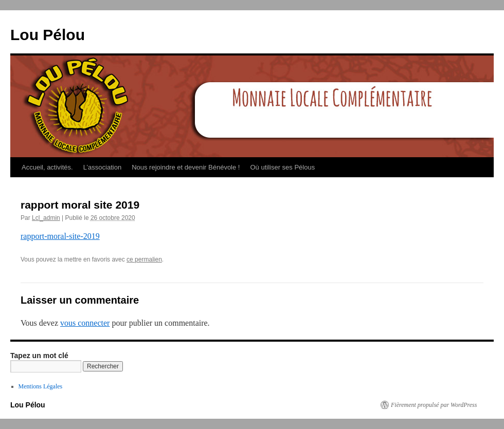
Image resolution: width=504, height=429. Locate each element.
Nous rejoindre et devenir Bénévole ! (186, 167)
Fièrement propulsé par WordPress (434, 405)
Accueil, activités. (47, 167)
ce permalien (144, 259)
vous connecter (85, 323)
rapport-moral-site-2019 (60, 236)
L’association (102, 167)
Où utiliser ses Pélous (282, 167)
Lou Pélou (48, 35)
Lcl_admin (46, 218)
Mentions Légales (41, 386)
